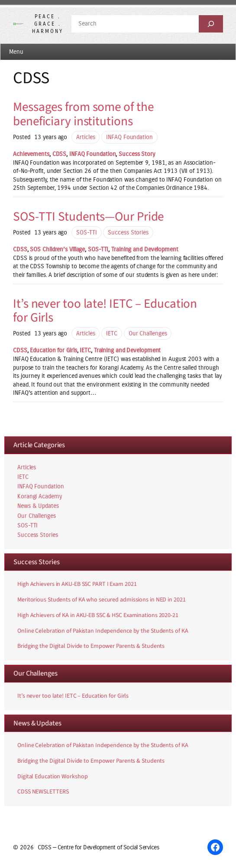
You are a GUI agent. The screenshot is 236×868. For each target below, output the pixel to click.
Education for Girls (53, 350)
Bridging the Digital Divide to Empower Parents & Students (91, 647)
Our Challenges (148, 333)
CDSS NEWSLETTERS (43, 792)
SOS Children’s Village (57, 249)
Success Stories (128, 232)
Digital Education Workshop (52, 777)
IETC (112, 333)
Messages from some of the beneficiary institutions (83, 114)
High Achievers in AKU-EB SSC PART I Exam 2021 (77, 585)
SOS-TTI (86, 232)
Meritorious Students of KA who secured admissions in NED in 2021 (102, 600)
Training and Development (145, 249)
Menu (16, 52)
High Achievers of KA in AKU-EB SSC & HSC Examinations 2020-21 (98, 616)
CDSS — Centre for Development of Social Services (98, 847)
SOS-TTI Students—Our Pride (88, 217)
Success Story (137, 154)
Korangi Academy (40, 496)
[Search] (211, 24)
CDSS (60, 154)
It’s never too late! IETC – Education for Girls (105, 311)
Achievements (31, 154)
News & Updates (38, 506)
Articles (86, 137)
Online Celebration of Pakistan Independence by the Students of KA (103, 631)
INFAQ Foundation (129, 137)
